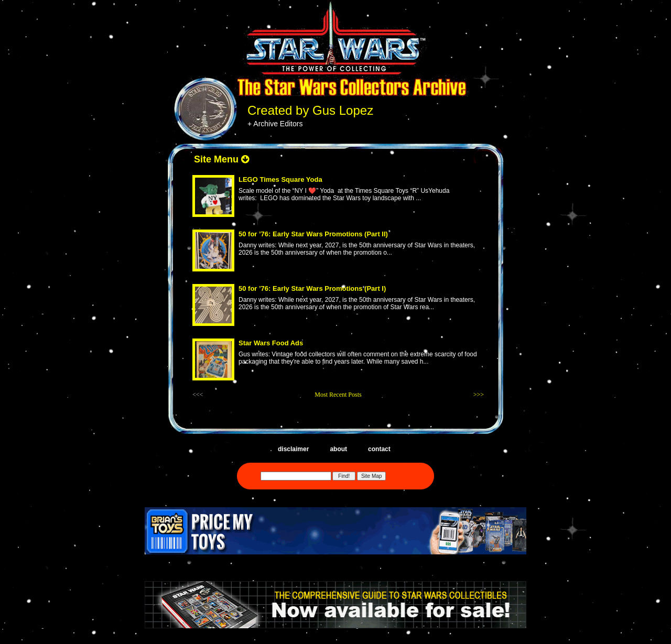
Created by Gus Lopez (310, 110)
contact (379, 449)
